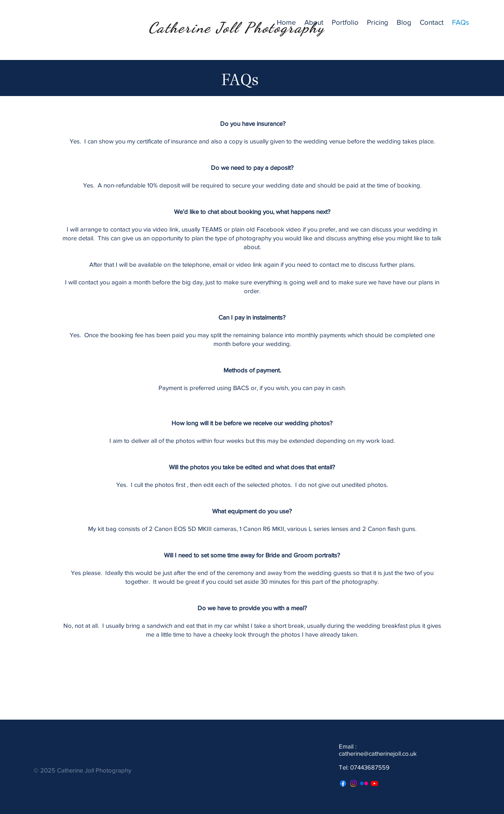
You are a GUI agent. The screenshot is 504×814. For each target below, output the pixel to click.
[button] (345, 22)
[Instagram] (353, 783)
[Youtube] (374, 783)
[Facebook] (343, 783)
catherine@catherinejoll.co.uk (378, 753)
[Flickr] (364, 783)
